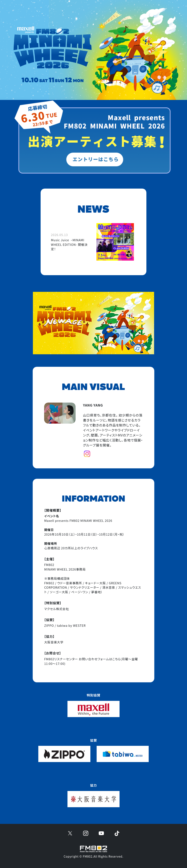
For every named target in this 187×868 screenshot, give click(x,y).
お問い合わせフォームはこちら (100, 659)
